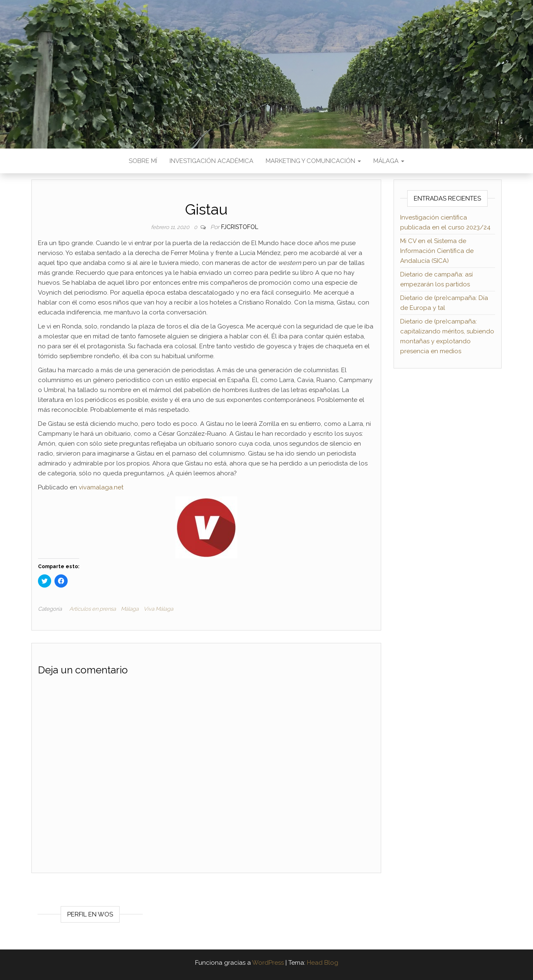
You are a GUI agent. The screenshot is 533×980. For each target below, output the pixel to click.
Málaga (389, 161)
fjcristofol (240, 227)
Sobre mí (143, 161)
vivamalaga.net (101, 487)
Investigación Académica (211, 161)
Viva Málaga (158, 609)
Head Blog (323, 963)
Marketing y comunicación (313, 161)
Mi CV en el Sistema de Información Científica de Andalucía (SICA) (437, 251)
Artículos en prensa (93, 609)
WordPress (268, 963)
